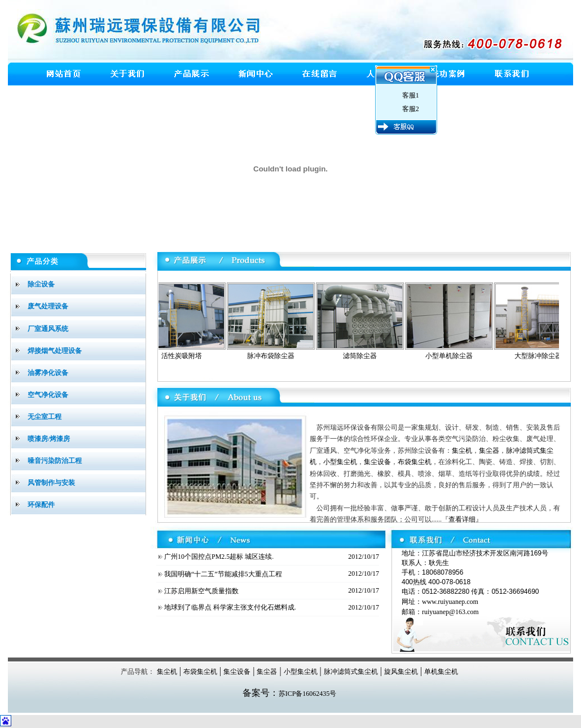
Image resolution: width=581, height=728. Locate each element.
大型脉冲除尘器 (540, 356)
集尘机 (462, 451)
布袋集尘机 (415, 462)
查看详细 (462, 519)
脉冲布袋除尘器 (273, 356)
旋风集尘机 (401, 672)
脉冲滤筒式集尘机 (351, 672)
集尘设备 (377, 462)
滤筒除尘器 (362, 356)
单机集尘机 (441, 672)
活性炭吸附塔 (184, 356)
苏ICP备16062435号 (308, 694)
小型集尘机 (340, 462)
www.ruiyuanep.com (450, 602)
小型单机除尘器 (451, 356)
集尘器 (489, 451)
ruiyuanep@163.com (450, 612)
